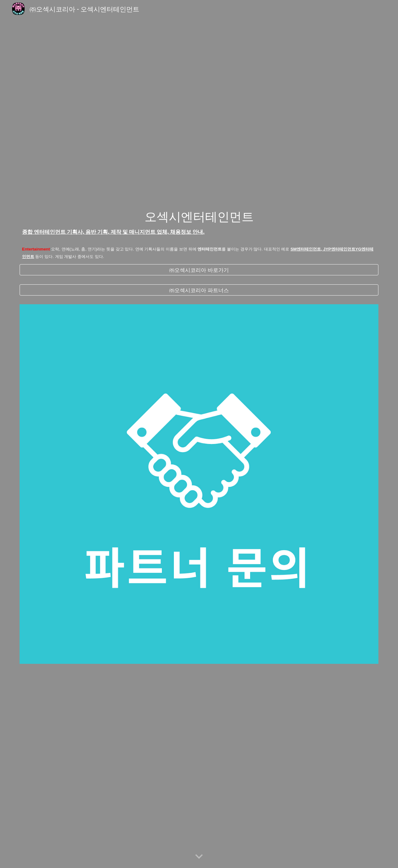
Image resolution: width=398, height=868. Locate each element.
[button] (199, 857)
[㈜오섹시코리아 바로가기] (199, 270)
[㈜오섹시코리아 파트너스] (199, 290)
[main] (199, 222)
